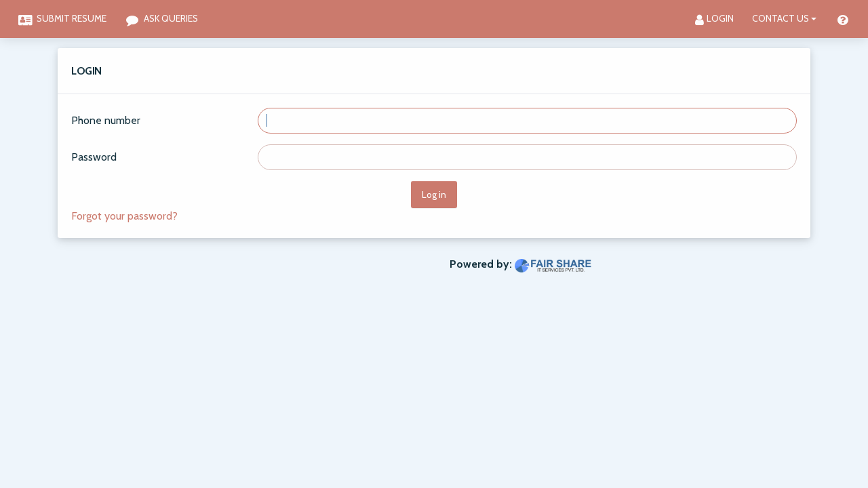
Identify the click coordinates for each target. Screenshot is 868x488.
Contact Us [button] (781, 18)
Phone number (106, 120)
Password (94, 157)
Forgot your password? (124, 216)
